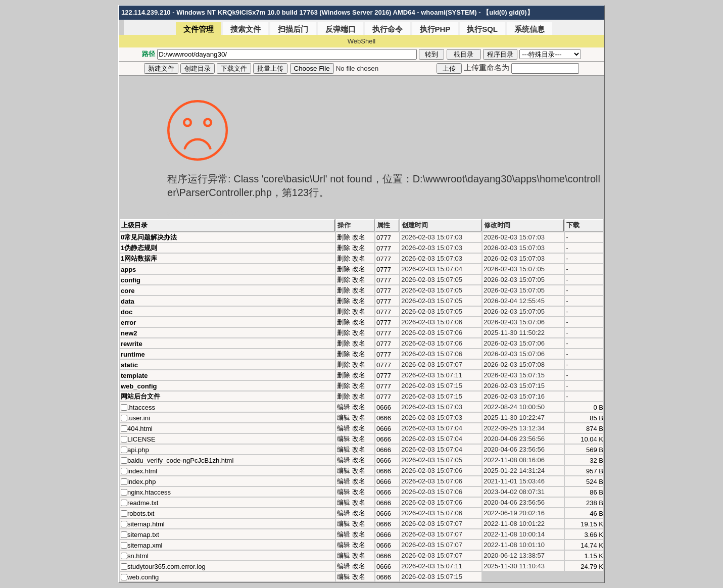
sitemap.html (146, 524)
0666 (384, 407)
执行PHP (435, 29)
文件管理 (199, 29)
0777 (384, 238)
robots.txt (141, 513)
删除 (344, 237)
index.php (141, 482)
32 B (596, 460)
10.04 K (592, 439)
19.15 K (592, 524)
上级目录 (134, 225)
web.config (143, 577)
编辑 (344, 407)
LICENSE (141, 439)
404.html (140, 429)
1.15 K (594, 556)
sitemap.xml (145, 545)
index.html (142, 471)
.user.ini (139, 418)
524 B (595, 482)
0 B (598, 407)
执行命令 (388, 29)
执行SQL (482, 29)
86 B (596, 492)
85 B (596, 418)
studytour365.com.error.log (166, 567)
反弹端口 (341, 29)
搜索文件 (246, 29)
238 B (595, 503)
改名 (359, 237)
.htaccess (141, 407)
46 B (596, 513)
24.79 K (592, 567)
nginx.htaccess (149, 492)
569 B (595, 450)
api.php (138, 450)
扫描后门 (293, 29)
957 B (595, 471)
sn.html (138, 556)
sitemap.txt (143, 535)
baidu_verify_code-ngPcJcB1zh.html (180, 460)
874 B (595, 429)
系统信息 (529, 29)
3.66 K (594, 535)
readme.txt (143, 503)
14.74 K (592, 545)
